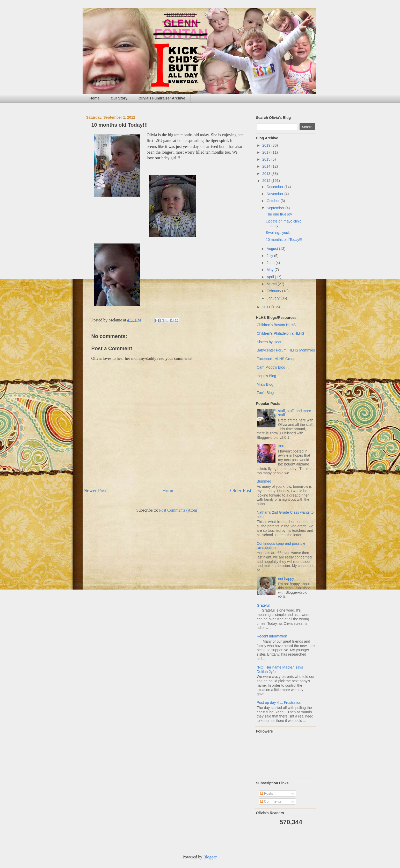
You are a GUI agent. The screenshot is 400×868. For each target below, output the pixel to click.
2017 (267, 152)
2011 (267, 307)
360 (281, 446)
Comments (271, 801)
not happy (286, 579)
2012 (267, 181)
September (276, 208)
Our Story (119, 98)
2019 (267, 145)
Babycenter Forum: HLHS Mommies (286, 350)
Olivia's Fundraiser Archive (162, 98)
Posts (267, 793)
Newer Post (95, 490)
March (272, 284)
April (271, 277)
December (275, 187)
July (270, 256)
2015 (267, 159)
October (274, 201)
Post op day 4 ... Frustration (279, 702)
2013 (267, 174)
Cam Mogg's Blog (271, 367)
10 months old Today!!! (284, 240)
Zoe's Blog (265, 393)
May (271, 270)
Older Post (241, 490)
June (271, 263)
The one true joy (279, 214)
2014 (267, 166)
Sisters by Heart (270, 342)
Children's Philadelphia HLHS (281, 333)
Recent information (272, 636)
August (273, 249)
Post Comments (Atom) (179, 510)
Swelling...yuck (278, 233)
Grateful (263, 605)
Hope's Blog (267, 376)
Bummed (264, 481)
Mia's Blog (265, 384)
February (274, 291)
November (275, 194)
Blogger (210, 857)
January (274, 298)
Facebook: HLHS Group (276, 359)
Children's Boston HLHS (276, 325)
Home (95, 98)
